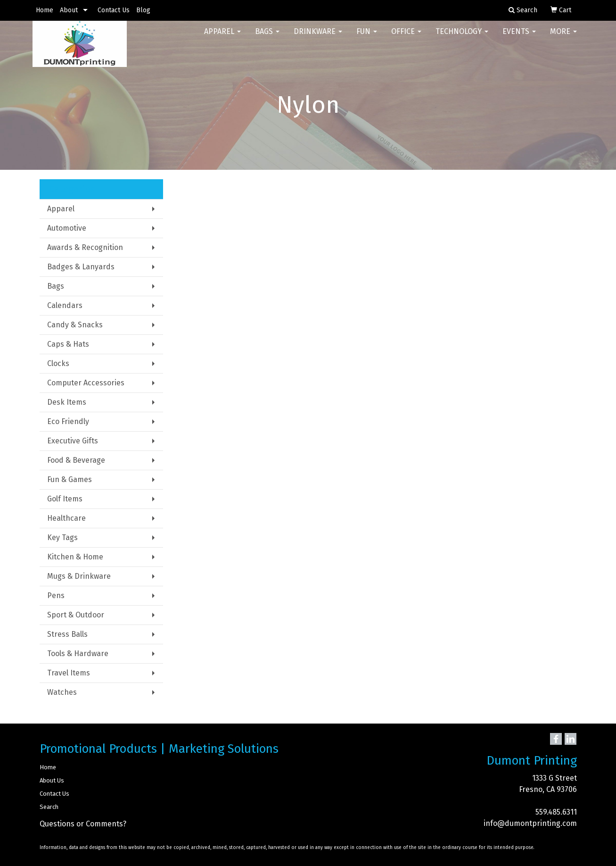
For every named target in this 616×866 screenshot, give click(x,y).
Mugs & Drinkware (79, 576)
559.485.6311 (556, 812)
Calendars (65, 305)
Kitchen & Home (75, 557)
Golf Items (65, 499)
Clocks (58, 363)
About (69, 10)
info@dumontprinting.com (530, 823)
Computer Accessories (86, 383)
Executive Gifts (73, 441)
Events (519, 37)
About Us (52, 780)
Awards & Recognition (85, 247)
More (563, 37)
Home (45, 10)
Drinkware (318, 37)
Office (406, 37)
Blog (143, 10)
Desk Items (67, 402)
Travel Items (69, 673)
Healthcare (66, 518)
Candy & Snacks (75, 325)
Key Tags (62, 537)
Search (49, 807)
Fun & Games (70, 479)
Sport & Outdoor (76, 615)
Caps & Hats (68, 344)
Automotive (67, 228)
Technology (462, 37)
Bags (267, 37)
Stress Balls (67, 634)
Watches (62, 692)
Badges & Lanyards (81, 267)
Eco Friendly (68, 421)
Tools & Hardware (78, 654)
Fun (367, 37)
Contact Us (114, 10)
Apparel (222, 37)
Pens (56, 595)
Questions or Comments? (83, 824)
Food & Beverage (76, 460)
